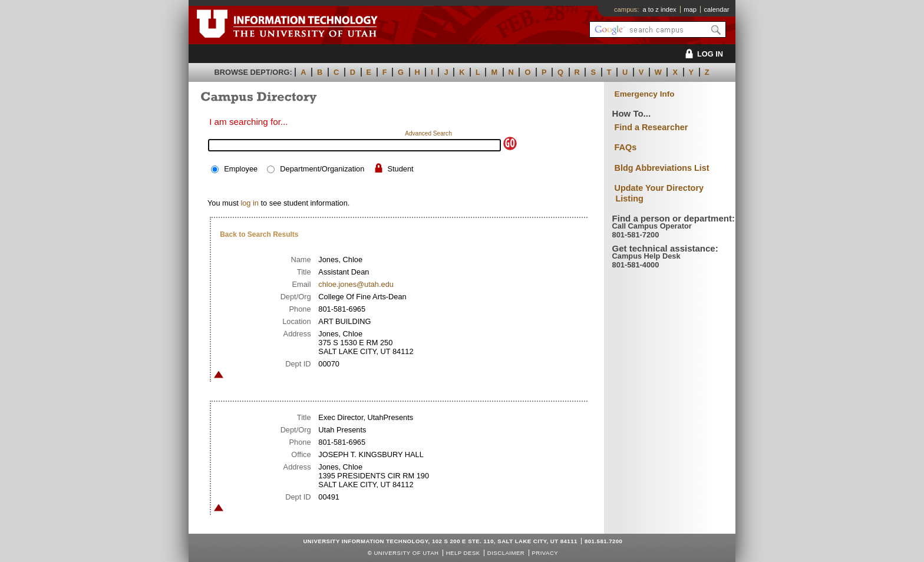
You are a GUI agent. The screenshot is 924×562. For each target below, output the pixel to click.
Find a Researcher (651, 127)
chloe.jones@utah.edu (356, 284)
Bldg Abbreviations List (662, 168)
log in (250, 203)
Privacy (545, 553)
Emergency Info (645, 94)
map (690, 9)
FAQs (626, 147)
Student (400, 169)
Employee (241, 169)
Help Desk (463, 553)
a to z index (660, 9)
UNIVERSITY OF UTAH (406, 553)
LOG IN (702, 54)
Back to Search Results (259, 234)
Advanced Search (428, 133)
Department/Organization (322, 169)
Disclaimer (506, 553)
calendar (716, 9)
